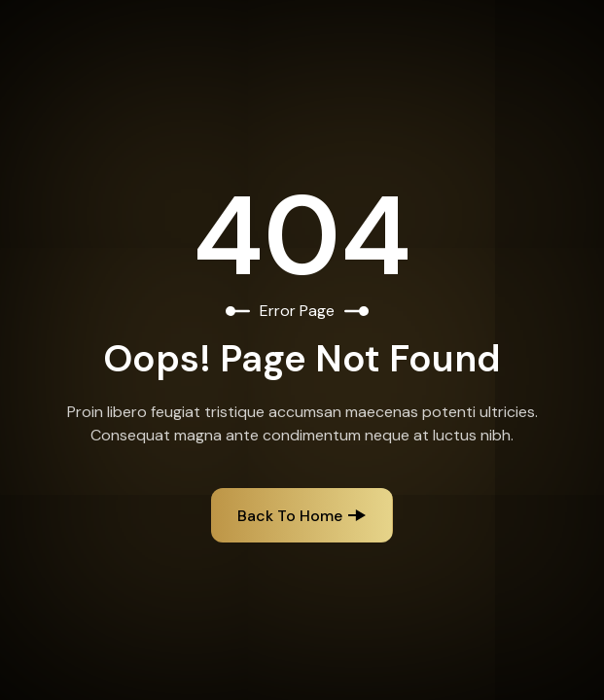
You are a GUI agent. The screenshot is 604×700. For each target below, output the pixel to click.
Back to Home (290, 516)
